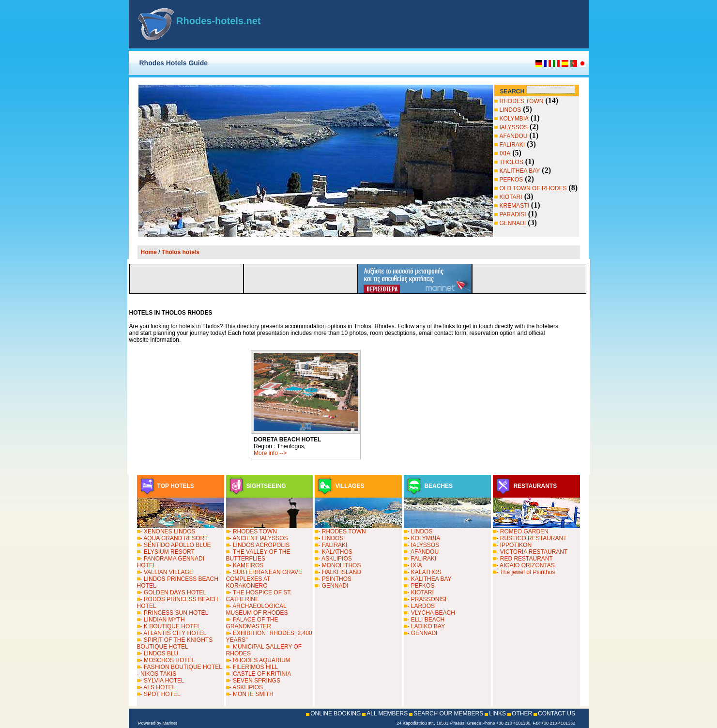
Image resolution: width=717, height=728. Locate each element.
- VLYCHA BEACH (431, 613)
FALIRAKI (512, 145)
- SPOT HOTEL (160, 694)
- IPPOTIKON (514, 545)
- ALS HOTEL (158, 687)
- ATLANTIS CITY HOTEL (174, 633)
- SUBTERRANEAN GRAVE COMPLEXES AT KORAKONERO (264, 579)
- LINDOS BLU (160, 653)
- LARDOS (421, 606)
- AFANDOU (423, 552)
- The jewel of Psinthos (526, 572)
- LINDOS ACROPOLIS (260, 545)
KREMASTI (514, 206)
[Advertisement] (466, 24)
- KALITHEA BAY (429, 579)
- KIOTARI (420, 592)
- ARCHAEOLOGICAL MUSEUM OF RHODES (257, 609)
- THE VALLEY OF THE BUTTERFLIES (258, 555)
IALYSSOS (514, 127)
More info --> (270, 453)
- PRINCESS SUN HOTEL (175, 613)
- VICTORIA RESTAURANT (532, 552)
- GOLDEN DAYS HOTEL (173, 592)
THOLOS (511, 162)
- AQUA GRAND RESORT (174, 538)
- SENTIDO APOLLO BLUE (176, 545)
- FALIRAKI (333, 545)
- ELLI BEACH (426, 620)
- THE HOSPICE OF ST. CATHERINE (259, 596)
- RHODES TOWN (253, 531)
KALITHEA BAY (520, 171)
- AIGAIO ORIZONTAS (525, 565)
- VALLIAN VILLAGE (167, 572)
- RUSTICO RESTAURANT (531, 538)
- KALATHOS (335, 552)
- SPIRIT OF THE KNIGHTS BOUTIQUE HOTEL (175, 643)
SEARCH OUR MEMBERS (448, 713)
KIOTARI (511, 197)
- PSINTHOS (335, 579)
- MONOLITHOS (339, 565)
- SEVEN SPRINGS (255, 681)
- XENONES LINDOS (168, 531)
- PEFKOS (421, 586)
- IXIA (414, 565)
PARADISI (513, 214)
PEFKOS (511, 180)
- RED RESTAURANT (524, 559)
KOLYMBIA (514, 119)
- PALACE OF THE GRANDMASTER (252, 623)
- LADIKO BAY (426, 626)
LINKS (497, 713)
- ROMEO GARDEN (522, 531)
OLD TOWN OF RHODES (533, 188)
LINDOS (511, 110)
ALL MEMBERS (387, 713)
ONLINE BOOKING (336, 713)
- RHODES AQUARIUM (260, 660)
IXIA (505, 153)
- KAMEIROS (247, 565)
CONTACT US (557, 713)
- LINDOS (331, 538)
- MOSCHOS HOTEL (168, 660)
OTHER (522, 713)
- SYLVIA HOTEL (162, 681)
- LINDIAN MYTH (163, 620)
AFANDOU (514, 136)
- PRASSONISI (427, 599)
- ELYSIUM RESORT (168, 552)
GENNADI (513, 223)
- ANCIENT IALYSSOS (259, 538)
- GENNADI (333, 586)
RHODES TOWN (522, 101)
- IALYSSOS (423, 545)
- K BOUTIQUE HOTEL (171, 626)
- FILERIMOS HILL (254, 667)
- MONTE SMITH (252, 694)
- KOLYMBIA (424, 538)
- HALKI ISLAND (340, 572)
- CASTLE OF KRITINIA (260, 674)
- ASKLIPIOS (246, 687)
